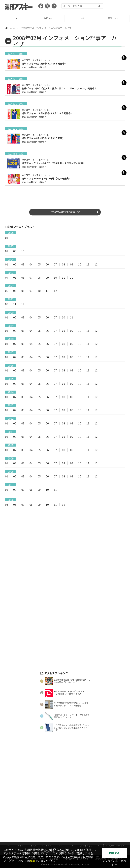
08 (64, 264)
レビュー (49, 18)
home (10, 28)
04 (31, 264)
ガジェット (114, 18)
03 (7, 238)
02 (15, 264)
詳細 (32, 861)
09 (72, 264)
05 (39, 264)
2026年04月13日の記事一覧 (65, 212)
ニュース (81, 18)
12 (96, 264)
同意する (114, 853)
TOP (16, 18)
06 (15, 251)
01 (7, 251)
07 (55, 264)
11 (88, 264)
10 (23, 251)
